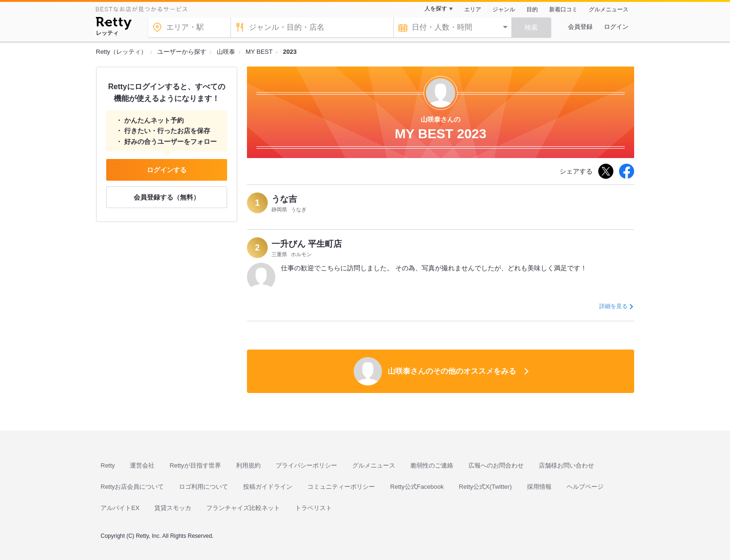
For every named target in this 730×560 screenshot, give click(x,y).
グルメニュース (609, 9)
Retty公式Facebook (417, 487)
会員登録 (580, 27)
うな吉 (284, 199)
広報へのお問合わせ (496, 465)
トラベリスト (314, 508)
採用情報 (539, 487)
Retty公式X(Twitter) (485, 487)
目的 (532, 9)
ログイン (616, 27)
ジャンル (504, 9)
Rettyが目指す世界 (195, 465)
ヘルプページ (585, 487)
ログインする (167, 170)
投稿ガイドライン (268, 487)
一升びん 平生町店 (307, 244)
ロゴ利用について (204, 487)
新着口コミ (563, 9)
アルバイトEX (120, 508)
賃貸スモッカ (173, 508)
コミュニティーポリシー (341, 487)
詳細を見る (613, 306)
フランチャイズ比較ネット (243, 508)
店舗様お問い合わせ (566, 465)
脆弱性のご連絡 (432, 465)
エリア (473, 9)
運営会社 (142, 465)
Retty (108, 465)
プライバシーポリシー (306, 465)
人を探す (436, 8)
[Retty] (114, 25)
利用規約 (248, 465)
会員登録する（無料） (167, 197)
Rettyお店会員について (132, 487)
